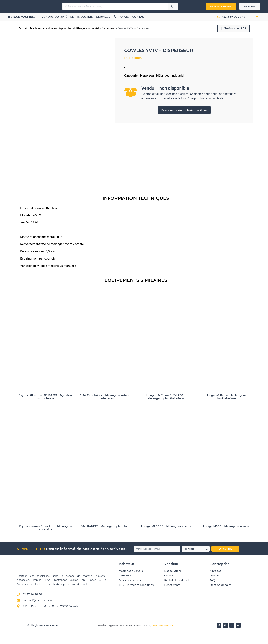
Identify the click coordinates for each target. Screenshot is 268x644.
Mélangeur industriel (87, 28)
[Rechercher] (173, 6)
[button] (253, 17)
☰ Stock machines (23, 17)
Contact (142, 17)
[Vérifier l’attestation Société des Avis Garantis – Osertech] (96, 639)
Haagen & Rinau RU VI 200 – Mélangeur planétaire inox (166, 410)
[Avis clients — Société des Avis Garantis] (178, 616)
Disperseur (108, 28)
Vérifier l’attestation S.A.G (162, 639)
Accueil (23, 28)
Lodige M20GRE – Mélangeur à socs (166, 539)
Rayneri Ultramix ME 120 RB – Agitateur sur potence (46, 410)
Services (107, 17)
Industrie (89, 17)
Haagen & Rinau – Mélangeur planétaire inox (226, 410)
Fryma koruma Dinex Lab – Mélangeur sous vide (46, 541)
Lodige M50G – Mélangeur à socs (226, 539)
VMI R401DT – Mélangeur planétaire (106, 539)
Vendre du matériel (61, 17)
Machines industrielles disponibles (51, 28)
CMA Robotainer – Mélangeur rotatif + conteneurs (106, 410)
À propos (125, 17)
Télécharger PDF (233, 28)
